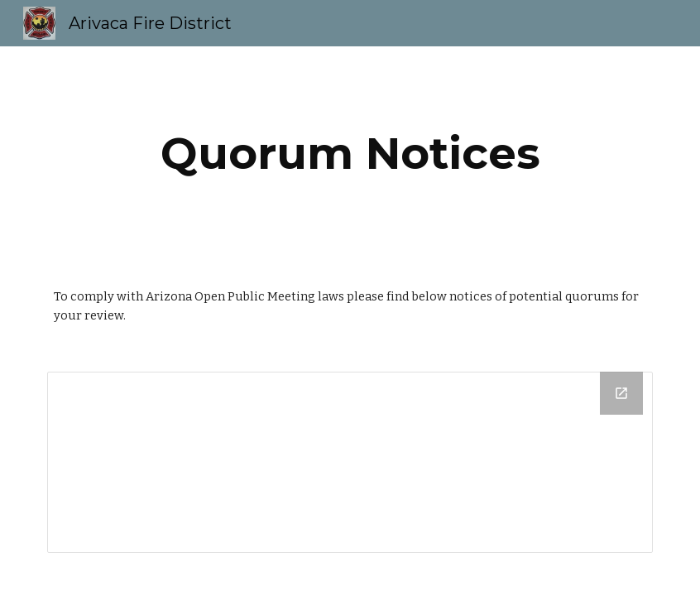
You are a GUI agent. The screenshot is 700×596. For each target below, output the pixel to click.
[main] (350, 154)
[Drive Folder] (350, 462)
